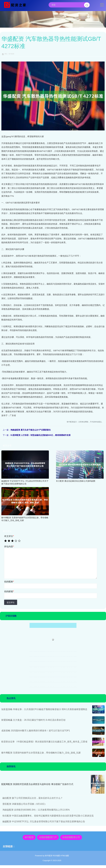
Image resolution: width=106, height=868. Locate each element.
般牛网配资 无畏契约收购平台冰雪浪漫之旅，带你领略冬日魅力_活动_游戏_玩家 (41, 753)
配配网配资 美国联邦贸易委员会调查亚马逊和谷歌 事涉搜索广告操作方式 (37, 784)
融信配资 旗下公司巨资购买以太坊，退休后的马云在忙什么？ (33, 798)
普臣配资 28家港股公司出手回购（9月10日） (25, 804)
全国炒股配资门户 (48, 837)
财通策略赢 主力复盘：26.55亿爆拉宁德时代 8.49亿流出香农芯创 (33, 720)
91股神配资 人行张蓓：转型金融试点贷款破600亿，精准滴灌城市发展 (41, 435)
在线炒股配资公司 (71, 837)
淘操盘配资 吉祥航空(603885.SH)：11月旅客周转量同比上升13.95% (36, 810)
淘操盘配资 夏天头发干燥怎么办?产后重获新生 (31, 430)
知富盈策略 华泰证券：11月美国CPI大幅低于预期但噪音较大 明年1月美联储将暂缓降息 (44, 709)
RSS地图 (56, 856)
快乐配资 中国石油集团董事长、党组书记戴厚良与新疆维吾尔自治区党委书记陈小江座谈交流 (48, 816)
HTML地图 (65, 856)
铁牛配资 (29, 837)
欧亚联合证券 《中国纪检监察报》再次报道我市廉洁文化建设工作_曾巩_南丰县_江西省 (44, 742)
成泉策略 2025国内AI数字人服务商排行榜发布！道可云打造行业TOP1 (36, 731)
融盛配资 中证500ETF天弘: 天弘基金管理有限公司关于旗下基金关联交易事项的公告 (44, 822)
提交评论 (11, 602)
